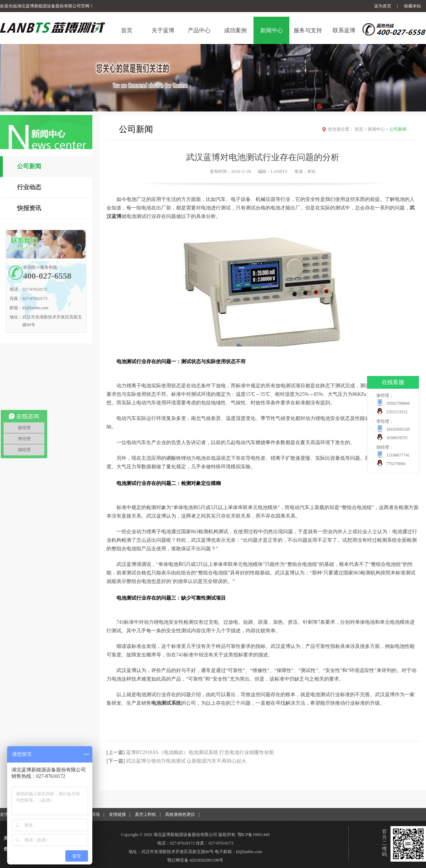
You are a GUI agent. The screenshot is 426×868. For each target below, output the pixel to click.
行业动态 (29, 187)
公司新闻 (29, 166)
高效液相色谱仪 (180, 814)
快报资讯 (29, 208)
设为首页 (383, 6)
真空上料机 (146, 814)
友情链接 (118, 814)
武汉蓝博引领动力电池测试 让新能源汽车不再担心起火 (186, 761)
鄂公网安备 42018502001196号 (195, 860)
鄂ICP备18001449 (254, 835)
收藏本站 (413, 6)
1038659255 (397, 438)
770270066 (396, 464)
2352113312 (397, 412)
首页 (361, 129)
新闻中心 (379, 129)
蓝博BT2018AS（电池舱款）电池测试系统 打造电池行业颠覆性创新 (200, 752)
